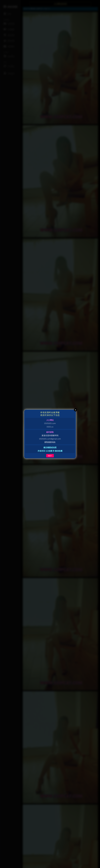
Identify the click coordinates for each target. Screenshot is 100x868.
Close (76, 410)
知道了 (50, 456)
